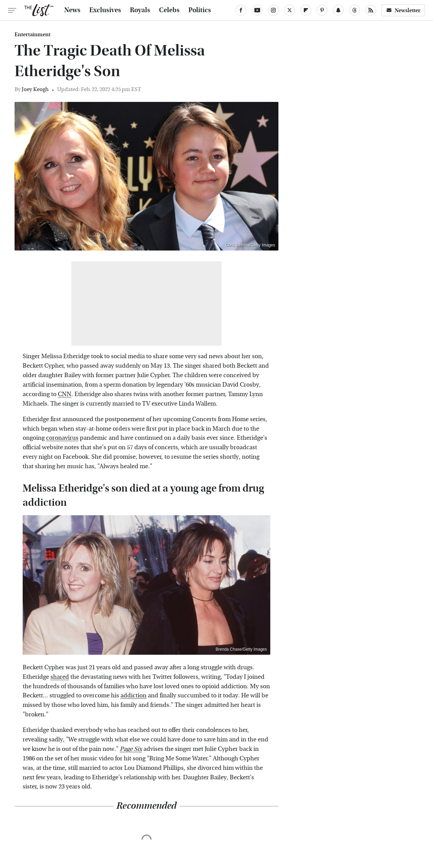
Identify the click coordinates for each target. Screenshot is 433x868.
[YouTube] (257, 10)
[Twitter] (290, 10)
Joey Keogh (35, 89)
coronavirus (62, 438)
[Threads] (355, 10)
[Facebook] (241, 10)
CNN (65, 394)
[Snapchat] (338, 10)
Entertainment (32, 35)
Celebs (169, 10)
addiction (133, 696)
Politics (200, 10)
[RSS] (371, 10)
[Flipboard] (306, 10)
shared (60, 677)
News (72, 10)
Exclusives (105, 10)
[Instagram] (273, 10)
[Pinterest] (322, 10)
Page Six (131, 749)
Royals (140, 10)
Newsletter (403, 10)
